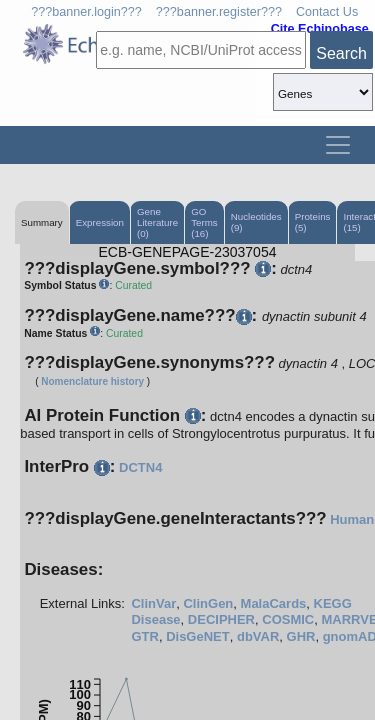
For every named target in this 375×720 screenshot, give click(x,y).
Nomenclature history (92, 381)
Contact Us (327, 12)
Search (341, 53)
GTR (144, 636)
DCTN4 (140, 467)
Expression (100, 222)
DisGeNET (198, 636)
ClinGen (208, 603)
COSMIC (288, 619)
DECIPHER (221, 619)
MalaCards (274, 603)
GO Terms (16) (204, 222)
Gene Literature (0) (157, 222)
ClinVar (153, 603)
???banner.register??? (219, 12)
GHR (301, 636)
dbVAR (258, 636)
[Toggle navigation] (338, 145)
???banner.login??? (86, 12)
